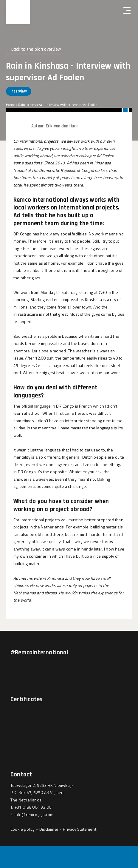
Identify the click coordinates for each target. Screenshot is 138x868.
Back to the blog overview (36, 49)
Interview (19, 91)
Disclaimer (49, 829)
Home (10, 105)
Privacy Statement (79, 829)
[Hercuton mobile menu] (127, 11)
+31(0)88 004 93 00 (33, 807)
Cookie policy (23, 829)
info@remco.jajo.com (34, 814)
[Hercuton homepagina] (18, 12)
